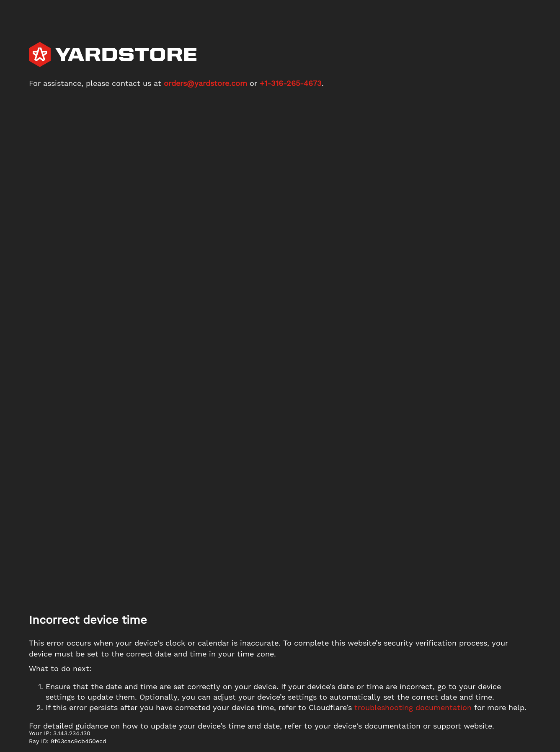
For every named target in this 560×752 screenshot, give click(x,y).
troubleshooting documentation (413, 707)
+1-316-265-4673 (291, 83)
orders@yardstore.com (205, 83)
